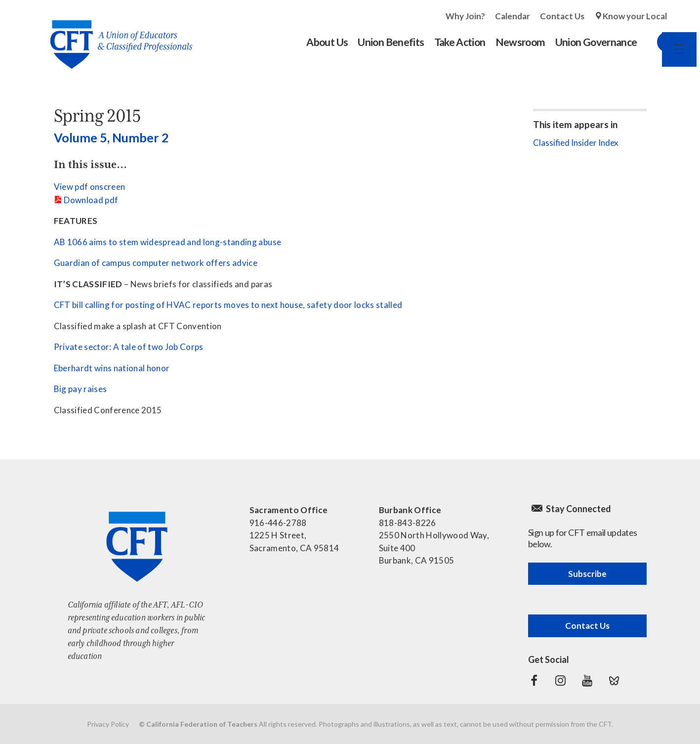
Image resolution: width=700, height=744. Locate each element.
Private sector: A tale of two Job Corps (129, 347)
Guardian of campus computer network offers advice (156, 263)
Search (657, 42)
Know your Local (635, 16)
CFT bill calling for (89, 305)
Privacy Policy (108, 724)
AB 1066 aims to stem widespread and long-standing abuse (168, 242)
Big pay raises (81, 389)
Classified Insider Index (576, 143)
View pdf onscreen (90, 187)
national (129, 368)
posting (140, 305)
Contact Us (562, 16)
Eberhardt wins (83, 368)
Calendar (513, 16)
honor (158, 368)
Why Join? (465, 16)
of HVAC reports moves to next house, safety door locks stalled (279, 305)
